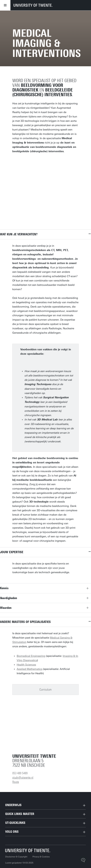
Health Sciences (26, 665)
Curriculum (45, 690)
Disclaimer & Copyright (16, 857)
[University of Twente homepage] (33, 5)
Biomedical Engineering (31, 656)
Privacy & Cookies (41, 857)
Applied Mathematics (30, 669)
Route (16, 782)
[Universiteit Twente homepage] (28, 850)
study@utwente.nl (23, 778)
